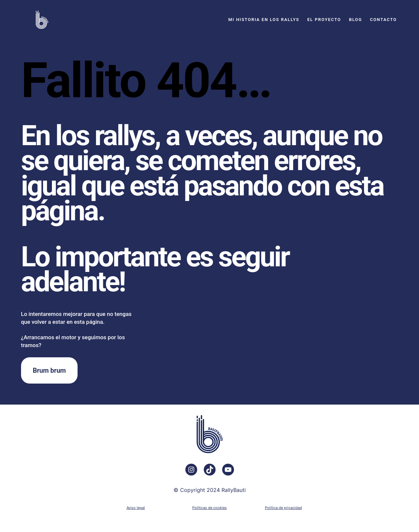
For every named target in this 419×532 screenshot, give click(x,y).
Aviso (131, 508)
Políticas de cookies (209, 508)
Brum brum (49, 370)
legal (141, 508)
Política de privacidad (283, 508)
